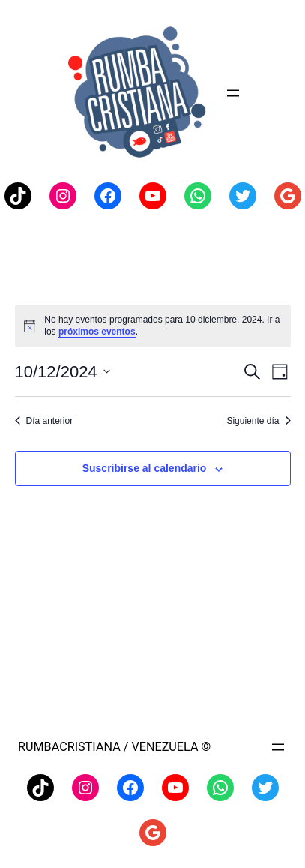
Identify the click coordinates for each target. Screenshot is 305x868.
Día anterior (44, 421)
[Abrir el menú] (233, 93)
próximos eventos (97, 332)
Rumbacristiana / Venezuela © (114, 747)
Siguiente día (258, 421)
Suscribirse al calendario (145, 468)
